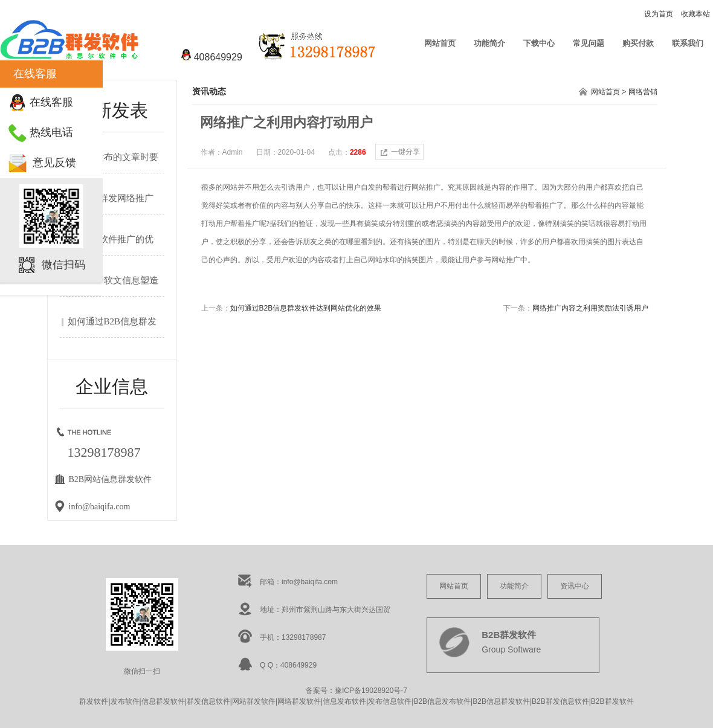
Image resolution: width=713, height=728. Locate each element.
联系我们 (688, 43)
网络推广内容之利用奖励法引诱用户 (590, 308)
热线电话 (51, 132)
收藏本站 (695, 14)
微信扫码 (63, 265)
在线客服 (51, 102)
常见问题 (589, 43)
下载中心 (539, 43)
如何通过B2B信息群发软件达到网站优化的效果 (306, 308)
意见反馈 (54, 163)
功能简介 (489, 43)
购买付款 (638, 43)
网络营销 (643, 92)
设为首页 (659, 14)
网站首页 (440, 43)
